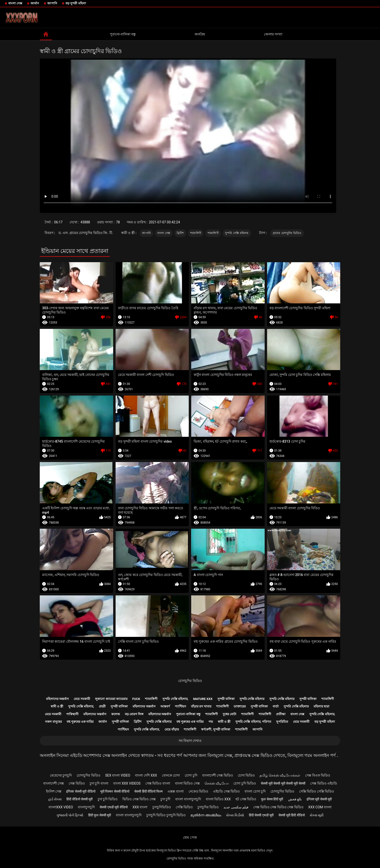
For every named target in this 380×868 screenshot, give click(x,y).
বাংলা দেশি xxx (146, 775)
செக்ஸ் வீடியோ (217, 783)
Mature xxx (203, 699)
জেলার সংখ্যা (273, 34)
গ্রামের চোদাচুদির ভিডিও (287, 233)
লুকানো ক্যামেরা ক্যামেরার (111, 699)
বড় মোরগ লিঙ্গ (134, 714)
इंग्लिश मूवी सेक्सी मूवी (319, 799)
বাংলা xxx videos (127, 783)
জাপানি (52, 3)
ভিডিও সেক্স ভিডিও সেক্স (139, 799)
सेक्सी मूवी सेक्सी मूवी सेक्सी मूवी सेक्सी (283, 783)
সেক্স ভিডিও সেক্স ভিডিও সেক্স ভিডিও (278, 807)
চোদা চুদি (191, 775)
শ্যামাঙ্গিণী (196, 233)
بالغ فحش (295, 799)
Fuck (136, 699)
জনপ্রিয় (200, 34)
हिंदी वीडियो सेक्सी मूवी (79, 799)
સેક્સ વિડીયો (235, 815)
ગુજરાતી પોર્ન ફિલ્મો (70, 815)
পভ (211, 722)
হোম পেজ (190, 837)
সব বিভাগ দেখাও (190, 741)
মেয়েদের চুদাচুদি (61, 775)
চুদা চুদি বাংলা (99, 783)
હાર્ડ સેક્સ (55, 799)
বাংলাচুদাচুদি (86, 807)
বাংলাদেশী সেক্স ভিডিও (218, 775)
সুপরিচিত (282, 722)
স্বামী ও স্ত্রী (57, 706)
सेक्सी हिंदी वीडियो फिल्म (148, 791)
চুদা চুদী (165, 799)
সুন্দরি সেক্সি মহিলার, (175, 699)
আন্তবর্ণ (165, 706)
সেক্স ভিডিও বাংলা (158, 783)
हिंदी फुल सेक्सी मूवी (100, 815)
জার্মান (35, 3)
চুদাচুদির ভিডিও (208, 807)
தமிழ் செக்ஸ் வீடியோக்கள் (280, 775)
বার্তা (276, 706)
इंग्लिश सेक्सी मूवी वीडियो (81, 791)
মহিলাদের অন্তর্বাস (57, 699)
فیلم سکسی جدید (236, 807)
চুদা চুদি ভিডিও (108, 799)
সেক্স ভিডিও (77, 783)
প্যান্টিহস (180, 706)
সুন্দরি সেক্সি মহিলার (237, 233)
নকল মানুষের (53, 722)
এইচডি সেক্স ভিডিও (226, 791)
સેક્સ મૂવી (317, 815)
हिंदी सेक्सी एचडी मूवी (261, 815)
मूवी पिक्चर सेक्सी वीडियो (115, 791)
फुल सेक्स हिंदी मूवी (272, 799)
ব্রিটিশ (180, 233)
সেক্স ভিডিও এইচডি (324, 783)
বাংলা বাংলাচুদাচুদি (188, 799)
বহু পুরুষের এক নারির (80, 722)
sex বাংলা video (118, 775)
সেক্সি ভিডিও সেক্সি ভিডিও (317, 791)
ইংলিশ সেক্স (54, 791)
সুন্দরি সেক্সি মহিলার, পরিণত (253, 722)
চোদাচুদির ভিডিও (190, 681)
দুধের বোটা (230, 714)
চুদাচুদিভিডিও (162, 807)
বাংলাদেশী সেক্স (53, 783)
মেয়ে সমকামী (82, 699)
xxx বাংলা (140, 807)
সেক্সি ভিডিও (184, 807)
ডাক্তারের (240, 706)
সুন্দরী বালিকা (226, 699)
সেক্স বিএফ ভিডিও (318, 775)
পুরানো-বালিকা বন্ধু (123, 34)
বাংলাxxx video (61, 807)
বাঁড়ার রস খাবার (201, 706)
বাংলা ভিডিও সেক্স (187, 783)
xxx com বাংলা (320, 807)
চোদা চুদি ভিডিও (245, 783)
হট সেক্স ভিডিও (246, 799)
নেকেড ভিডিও (198, 791)
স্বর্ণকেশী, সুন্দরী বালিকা (216, 729)
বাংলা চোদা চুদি (255, 791)
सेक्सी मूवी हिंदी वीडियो (292, 815)
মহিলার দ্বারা (321, 706)
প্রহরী (102, 706)
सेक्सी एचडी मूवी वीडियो (114, 807)
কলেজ (116, 714)
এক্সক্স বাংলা (175, 791)
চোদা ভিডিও (246, 775)
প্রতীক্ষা (281, 714)
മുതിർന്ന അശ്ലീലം (206, 815)
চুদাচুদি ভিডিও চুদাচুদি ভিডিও (166, 815)
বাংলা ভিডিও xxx (218, 799)
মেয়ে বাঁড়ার (172, 729)
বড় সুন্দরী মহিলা (76, 3)
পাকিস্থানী (72, 714)
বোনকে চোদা (171, 775)
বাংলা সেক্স (15, 3)
